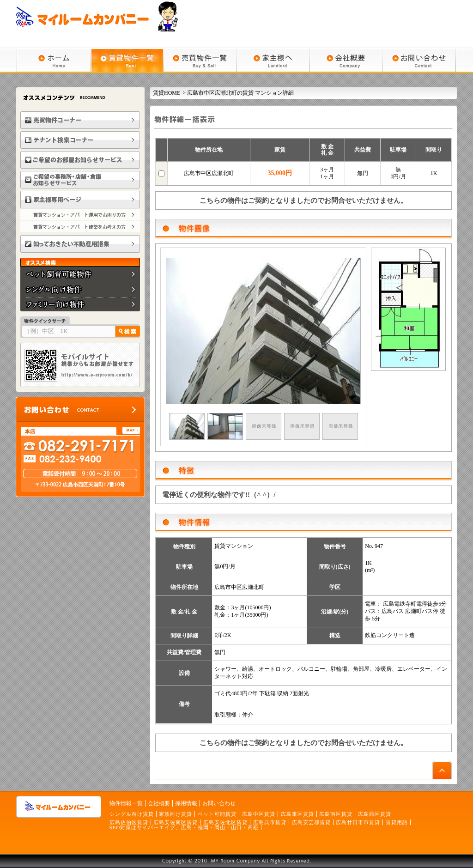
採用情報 (186, 803)
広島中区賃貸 (259, 814)
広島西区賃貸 (375, 814)
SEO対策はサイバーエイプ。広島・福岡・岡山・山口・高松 (184, 827)
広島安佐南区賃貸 (176, 822)
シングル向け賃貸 (132, 814)
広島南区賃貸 (336, 814)
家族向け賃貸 (176, 814)
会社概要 (159, 803)
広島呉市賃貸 (270, 822)
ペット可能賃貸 (217, 814)
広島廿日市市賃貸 (358, 822)
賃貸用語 (397, 822)
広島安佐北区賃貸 (225, 822)
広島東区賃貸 (297, 814)
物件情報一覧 (126, 803)
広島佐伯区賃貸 (129, 822)
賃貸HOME (167, 93)
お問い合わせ (219, 803)
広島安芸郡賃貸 (311, 822)
